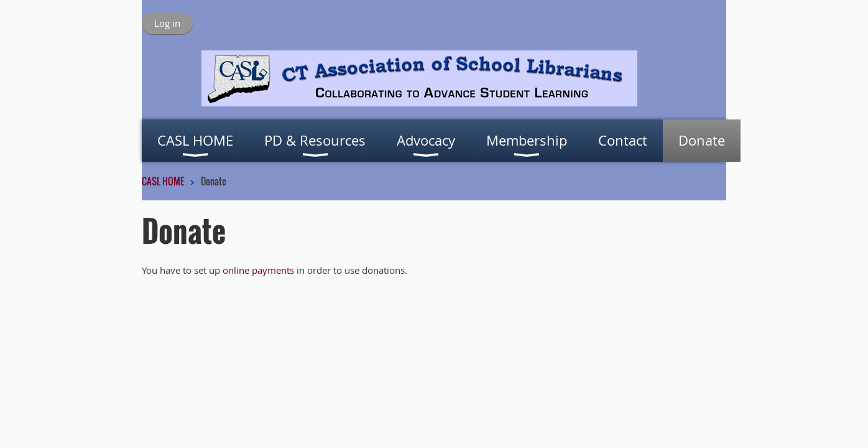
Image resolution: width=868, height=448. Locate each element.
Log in (167, 23)
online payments (258, 270)
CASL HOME (163, 181)
